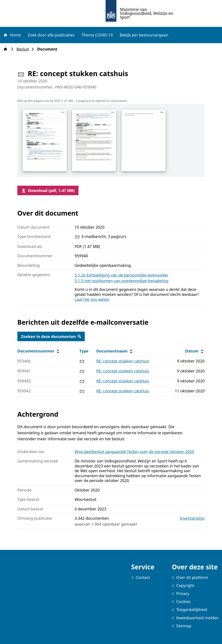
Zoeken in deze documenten (51, 336)
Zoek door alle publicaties (51, 35)
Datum (195, 351)
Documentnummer (39, 351)
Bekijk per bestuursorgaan (144, 35)
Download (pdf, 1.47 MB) (48, 190)
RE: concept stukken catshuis (123, 361)
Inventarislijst (192, 518)
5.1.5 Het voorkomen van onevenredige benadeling (122, 281)
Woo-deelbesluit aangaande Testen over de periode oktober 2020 (134, 452)
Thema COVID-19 (97, 35)
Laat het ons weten (92, 299)
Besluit (24, 49)
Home (12, 35)
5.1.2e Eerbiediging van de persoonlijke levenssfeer (122, 275)
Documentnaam (115, 351)
